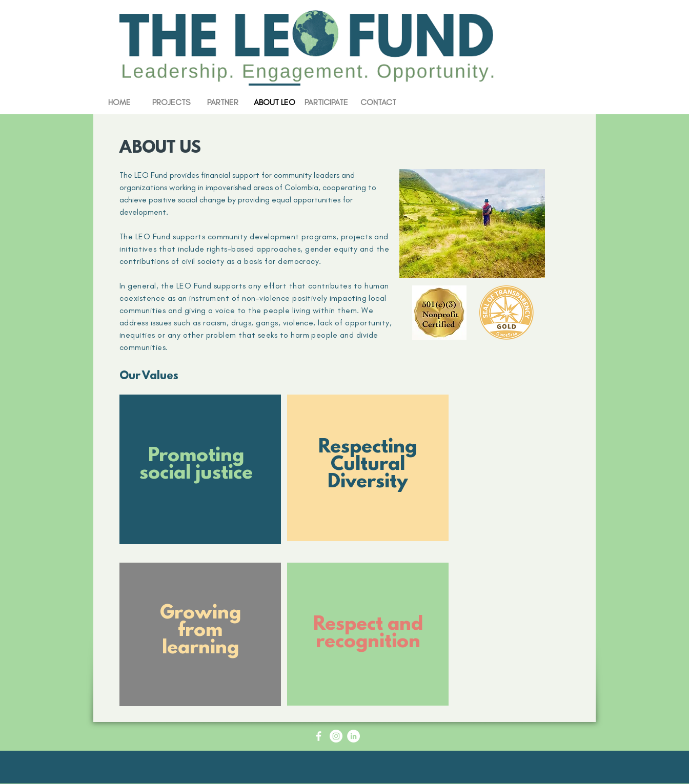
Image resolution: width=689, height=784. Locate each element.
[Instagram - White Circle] (336, 736)
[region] (200, 476)
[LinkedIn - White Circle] (353, 736)
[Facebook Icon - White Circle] (319, 736)
